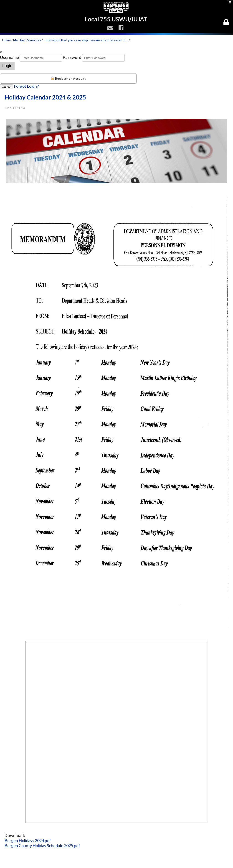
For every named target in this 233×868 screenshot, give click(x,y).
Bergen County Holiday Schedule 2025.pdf (42, 845)
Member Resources (27, 40)
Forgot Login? (26, 86)
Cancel (7, 87)
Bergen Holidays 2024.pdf (28, 840)
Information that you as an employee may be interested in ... (86, 40)
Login (7, 66)
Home (6, 40)
